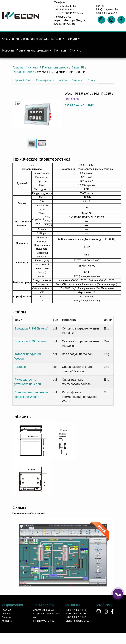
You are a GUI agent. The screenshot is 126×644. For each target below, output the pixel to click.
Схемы (91, 80)
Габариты (77, 80)
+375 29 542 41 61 (66, 10)
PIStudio (20, 367)
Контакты (61, 50)
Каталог (58, 39)
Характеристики (45, 80)
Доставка (7, 617)
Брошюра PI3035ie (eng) (31, 328)
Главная (6, 610)
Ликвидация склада (35, 39)
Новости (8, 50)
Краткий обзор (23, 80)
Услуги (74, 39)
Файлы (63, 80)
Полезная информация (34, 50)
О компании (11, 39)
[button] (37, 115)
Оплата (6, 614)
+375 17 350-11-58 (66, 6)
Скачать (75, 50)
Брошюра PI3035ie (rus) (31, 341)
